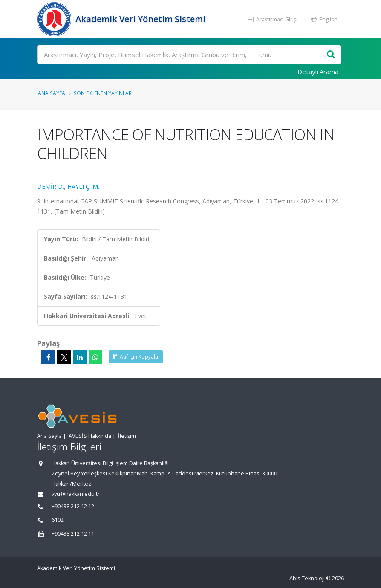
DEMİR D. (51, 187)
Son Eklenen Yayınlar (103, 93)
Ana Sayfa (52, 93)
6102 (58, 520)
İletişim (127, 436)
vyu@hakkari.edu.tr (76, 494)
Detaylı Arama (318, 72)
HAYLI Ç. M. (83, 187)
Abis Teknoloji (307, 578)
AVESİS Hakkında (90, 436)
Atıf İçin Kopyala (136, 357)
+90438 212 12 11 (73, 534)
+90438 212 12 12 (73, 506)
